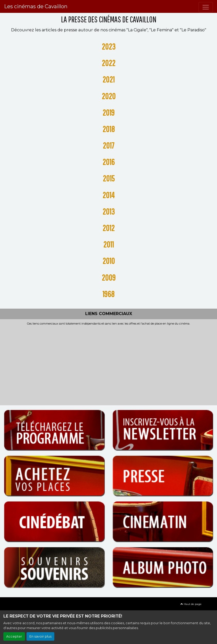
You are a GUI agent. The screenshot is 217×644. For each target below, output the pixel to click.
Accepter (14, 636)
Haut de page (191, 604)
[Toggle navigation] (206, 7)
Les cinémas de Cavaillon (36, 6)
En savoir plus (40, 636)
